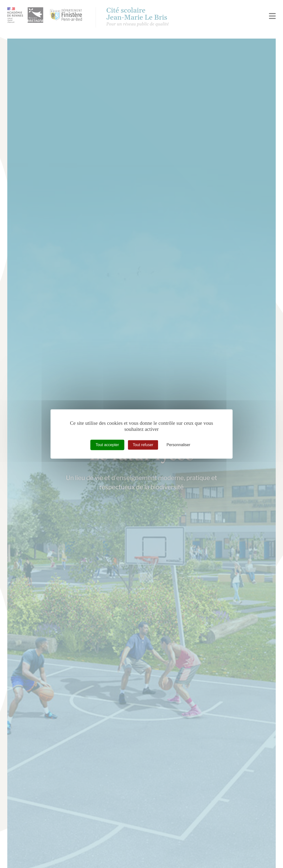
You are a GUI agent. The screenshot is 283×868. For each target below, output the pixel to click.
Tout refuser (143, 445)
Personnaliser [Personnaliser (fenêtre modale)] (178, 445)
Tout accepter (107, 445)
